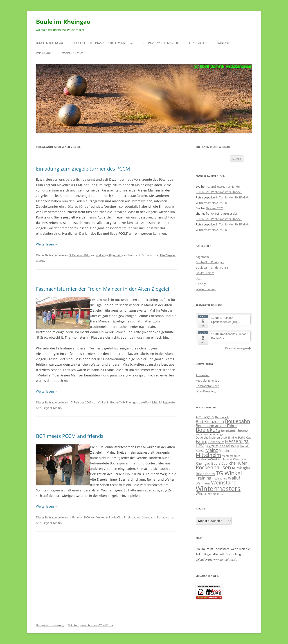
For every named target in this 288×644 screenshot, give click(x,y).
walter (100, 255)
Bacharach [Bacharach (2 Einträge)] (222, 417)
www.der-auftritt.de (225, 560)
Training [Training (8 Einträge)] (204, 478)
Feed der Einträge (207, 381)
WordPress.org (206, 391)
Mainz (40, 261)
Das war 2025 (215, 208)
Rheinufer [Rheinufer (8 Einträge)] (238, 463)
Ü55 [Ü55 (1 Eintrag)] (222, 494)
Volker (102, 402)
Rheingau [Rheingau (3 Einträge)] (240, 459)
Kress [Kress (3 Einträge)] (235, 446)
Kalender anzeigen (238, 348)
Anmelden (203, 375)
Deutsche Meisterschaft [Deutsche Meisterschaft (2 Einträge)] (211, 437)
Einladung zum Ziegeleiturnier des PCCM (83, 169)
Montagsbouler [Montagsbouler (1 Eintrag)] (231, 456)
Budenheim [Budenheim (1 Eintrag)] (202, 435)
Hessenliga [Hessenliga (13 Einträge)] (237, 441)
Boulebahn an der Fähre (212, 268)
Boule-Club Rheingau (124, 402)
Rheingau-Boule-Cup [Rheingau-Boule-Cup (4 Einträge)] (212, 463)
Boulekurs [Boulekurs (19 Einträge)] (208, 430)
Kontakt (223, 43)
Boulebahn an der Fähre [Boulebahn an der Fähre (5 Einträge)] (216, 426)
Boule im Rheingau (63, 22)
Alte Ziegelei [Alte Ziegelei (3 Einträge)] (205, 417)
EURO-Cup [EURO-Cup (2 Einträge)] (245, 437)
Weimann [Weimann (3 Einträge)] (203, 483)
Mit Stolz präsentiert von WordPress (90, 625)
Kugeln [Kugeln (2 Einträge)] (245, 446)
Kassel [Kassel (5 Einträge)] (225, 446)
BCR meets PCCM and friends (70, 436)
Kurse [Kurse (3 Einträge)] (200, 451)
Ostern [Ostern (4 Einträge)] (227, 459)
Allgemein (115, 255)
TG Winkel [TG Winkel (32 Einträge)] (229, 473)
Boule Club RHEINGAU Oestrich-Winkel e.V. (103, 43)
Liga (198, 278)
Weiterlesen (47, 244)
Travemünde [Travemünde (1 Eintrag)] (220, 479)
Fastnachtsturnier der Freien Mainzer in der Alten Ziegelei (103, 289)
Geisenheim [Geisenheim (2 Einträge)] (216, 442)
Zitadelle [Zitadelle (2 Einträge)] (213, 494)
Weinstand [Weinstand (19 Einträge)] (224, 483)
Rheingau (202, 284)
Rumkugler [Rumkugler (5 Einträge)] (241, 468)
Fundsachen (198, 43)
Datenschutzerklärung (50, 625)
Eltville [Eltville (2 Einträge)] (232, 437)
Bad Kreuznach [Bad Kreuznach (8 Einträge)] (210, 421)
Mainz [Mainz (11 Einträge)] (212, 450)
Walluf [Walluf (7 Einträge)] (234, 478)
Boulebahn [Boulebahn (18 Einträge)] (238, 421)
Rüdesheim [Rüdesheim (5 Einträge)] (205, 474)
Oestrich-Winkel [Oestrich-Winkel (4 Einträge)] (208, 459)
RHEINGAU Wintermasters (161, 43)
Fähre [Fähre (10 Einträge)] (202, 441)
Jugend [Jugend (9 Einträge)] (211, 446)
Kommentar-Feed (208, 386)
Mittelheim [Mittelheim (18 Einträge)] (208, 455)
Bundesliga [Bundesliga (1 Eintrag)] (217, 435)
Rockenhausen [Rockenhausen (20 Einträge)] (213, 467)
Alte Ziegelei (167, 255)
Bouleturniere (205, 273)
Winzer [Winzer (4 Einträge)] (201, 493)
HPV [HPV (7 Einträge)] (200, 446)
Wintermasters (206, 289)
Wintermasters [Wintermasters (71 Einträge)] (218, 489)
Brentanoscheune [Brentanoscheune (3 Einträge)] (234, 431)
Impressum (44, 53)
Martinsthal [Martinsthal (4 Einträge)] (227, 450)
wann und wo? (72, 53)
